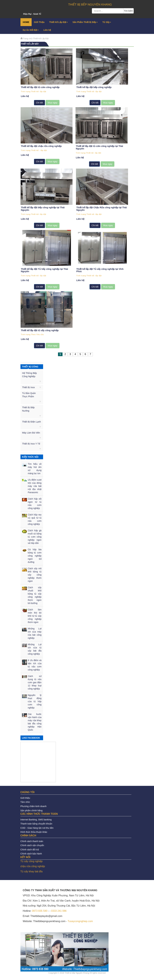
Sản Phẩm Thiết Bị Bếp (85, 22)
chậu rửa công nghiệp (33, 866)
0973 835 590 (40, 910)
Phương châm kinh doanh (34, 805)
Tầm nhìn (25, 801)
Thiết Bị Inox (29, 386)
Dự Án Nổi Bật (31, 30)
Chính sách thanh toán (32, 840)
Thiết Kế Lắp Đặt (59, 22)
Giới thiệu (25, 797)
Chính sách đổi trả (30, 849)
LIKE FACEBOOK (31, 737)
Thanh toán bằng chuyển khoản (36, 823)
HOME (26, 22)
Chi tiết (39, 102)
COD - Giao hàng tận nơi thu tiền (37, 827)
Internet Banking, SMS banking (36, 819)
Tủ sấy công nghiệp (32, 860)
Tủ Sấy (107, 22)
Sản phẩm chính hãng (32, 810)
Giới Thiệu (39, 22)
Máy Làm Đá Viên (31, 432)
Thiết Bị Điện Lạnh (32, 421)
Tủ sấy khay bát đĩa (32, 871)
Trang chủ (27, 39)
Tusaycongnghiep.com (80, 920)
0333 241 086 (59, 910)
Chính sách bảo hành (31, 853)
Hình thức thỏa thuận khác (34, 831)
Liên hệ (47, 30)
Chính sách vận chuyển (32, 845)
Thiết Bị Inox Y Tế (31, 443)
